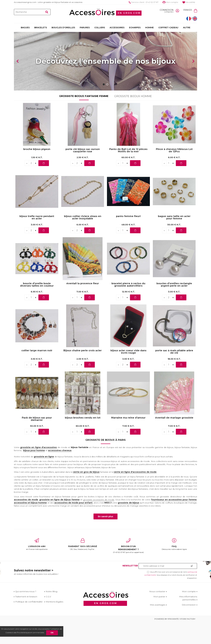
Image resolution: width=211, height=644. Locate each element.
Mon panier (159, 619)
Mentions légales (54, 624)
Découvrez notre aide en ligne (174, 566)
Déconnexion (189, 627)
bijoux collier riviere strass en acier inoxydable (83, 239)
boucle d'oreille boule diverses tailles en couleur (37, 307)
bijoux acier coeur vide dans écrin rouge (128, 374)
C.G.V (48, 619)
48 (128, 247)
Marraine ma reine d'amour (128, 440)
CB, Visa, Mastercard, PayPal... (83, 566)
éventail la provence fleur (83, 306)
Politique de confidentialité (29, 624)
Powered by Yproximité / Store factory (175, 641)
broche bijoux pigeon (37, 171)
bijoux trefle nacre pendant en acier (37, 239)
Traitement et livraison (26, 619)
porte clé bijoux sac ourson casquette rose (83, 172)
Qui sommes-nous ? (26, 613)
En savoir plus (105, 538)
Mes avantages (158, 627)
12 (128, 314)
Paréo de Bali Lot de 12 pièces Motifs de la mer (128, 172)
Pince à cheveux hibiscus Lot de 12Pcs (174, 172)
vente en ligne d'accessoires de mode (135, 494)
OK (52, 633)
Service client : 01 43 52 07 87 (144, 2)
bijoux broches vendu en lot (83, 440)
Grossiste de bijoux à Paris (105, 462)
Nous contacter (157, 613)
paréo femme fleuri (128, 238)
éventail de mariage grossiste (174, 440)
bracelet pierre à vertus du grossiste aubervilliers (128, 307)
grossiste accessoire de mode (99, 522)
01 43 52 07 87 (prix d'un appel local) (128, 568)
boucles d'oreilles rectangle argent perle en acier (174, 307)
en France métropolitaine (37, 566)
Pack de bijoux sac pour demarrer (37, 441)
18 (174, 381)
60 (128, 179)
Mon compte (170, 2)
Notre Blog (52, 613)
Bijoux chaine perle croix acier (83, 373)
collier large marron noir (37, 373)
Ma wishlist (189, 2)
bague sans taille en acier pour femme (174, 239)
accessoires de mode (26, 522)
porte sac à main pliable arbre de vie (174, 374)
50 (174, 247)
